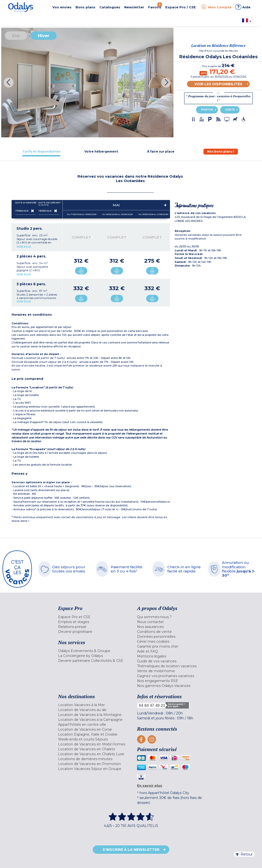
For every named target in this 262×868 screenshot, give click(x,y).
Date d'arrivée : (26, 204)
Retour (244, 854)
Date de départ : (49, 204)
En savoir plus (150, 785)
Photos (207, 110)
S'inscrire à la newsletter (131, 850)
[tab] (41, 151)
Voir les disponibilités (218, 84)
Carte (230, 110)
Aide (243, 7)
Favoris (155, 6)
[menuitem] (94, 617)
